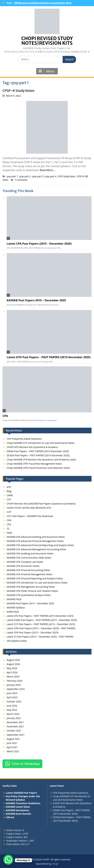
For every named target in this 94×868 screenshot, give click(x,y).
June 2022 (12, 706)
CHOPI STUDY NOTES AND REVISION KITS (29, 508)
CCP (9, 499)
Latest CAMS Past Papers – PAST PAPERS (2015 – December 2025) (42, 620)
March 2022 (13, 714)
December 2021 (15, 722)
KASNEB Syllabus (16, 608)
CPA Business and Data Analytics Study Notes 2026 (43, 3)
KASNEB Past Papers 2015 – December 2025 (36, 300)
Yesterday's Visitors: (17, 841)
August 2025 (13, 660)
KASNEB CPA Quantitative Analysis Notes (29, 595)
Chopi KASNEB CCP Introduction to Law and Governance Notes (41, 443)
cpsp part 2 (25, 176)
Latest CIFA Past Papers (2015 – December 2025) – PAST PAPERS (41, 628)
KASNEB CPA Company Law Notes (25, 562)
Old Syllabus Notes (17, 641)
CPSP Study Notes (66, 176)
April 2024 (12, 672)
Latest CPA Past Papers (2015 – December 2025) (39, 244)
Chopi (55, 864)
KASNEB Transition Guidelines (23, 803)
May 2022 (12, 710)
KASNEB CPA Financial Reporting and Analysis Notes (35, 578)
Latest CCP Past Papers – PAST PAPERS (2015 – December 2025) (41, 624)
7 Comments (21, 180)
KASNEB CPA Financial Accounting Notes (28, 570)
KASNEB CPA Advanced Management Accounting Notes (36, 549)
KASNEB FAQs (14, 599)
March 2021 (13, 751)
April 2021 (12, 747)
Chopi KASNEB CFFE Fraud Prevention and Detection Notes (38, 468)
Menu (47, 71)
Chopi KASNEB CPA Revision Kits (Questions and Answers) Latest (41, 460)
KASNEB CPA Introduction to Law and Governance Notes (37, 583)
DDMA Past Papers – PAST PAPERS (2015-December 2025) (38, 451)
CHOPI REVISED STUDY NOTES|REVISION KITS (47, 41)
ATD (9, 487)
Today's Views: (14, 834)
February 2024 (14, 681)
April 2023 (12, 697)
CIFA (9, 520)
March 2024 (13, 677)
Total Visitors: (14, 844)
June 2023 (12, 693)
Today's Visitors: (15, 837)
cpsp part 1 (12, 176)
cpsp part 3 (38, 176)
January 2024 (14, 685)
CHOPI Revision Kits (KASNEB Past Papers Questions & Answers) (41, 504)
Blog (9, 491)
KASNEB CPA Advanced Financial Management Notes (35, 541)
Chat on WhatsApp (26, 764)
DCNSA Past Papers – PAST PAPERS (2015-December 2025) (38, 455)
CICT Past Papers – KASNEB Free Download (30, 516)
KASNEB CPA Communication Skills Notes (29, 558)
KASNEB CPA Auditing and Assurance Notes (30, 553)
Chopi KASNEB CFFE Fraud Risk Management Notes (34, 464)
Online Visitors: (14, 830)
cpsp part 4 (50, 176)
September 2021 (16, 735)
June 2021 (12, 743)
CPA (5, 416)
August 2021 (13, 739)
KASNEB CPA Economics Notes (23, 566)
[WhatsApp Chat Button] (8, 860)
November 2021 (15, 726)
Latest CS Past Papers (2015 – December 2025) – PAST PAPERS (40, 637)
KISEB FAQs (13, 612)
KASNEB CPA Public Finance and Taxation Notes (32, 591)
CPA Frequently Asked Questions (24, 439)
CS (8, 529)
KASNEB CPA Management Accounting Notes (31, 587)
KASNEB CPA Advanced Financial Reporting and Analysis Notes (40, 545)
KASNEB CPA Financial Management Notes (29, 574)
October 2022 (14, 701)
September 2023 (16, 689)
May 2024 (12, 668)
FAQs (9, 533)
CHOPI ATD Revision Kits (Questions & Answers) (32, 447)
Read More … (48, 170)
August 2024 (13, 664)
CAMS (10, 495)
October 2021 (14, 731)
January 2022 (14, 718)
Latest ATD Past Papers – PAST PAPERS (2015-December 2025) (49, 357)
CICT (9, 512)
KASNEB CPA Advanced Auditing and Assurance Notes (36, 537)
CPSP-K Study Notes (19, 91)
